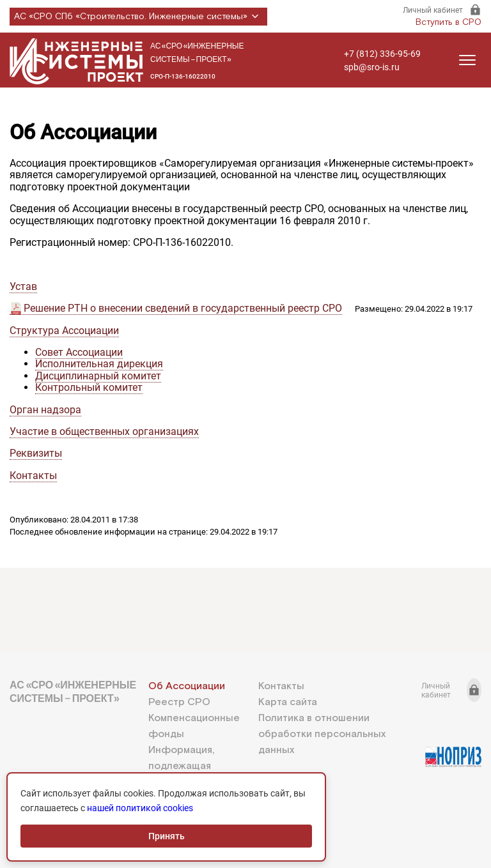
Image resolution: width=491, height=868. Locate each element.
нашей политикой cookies (140, 808)
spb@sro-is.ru (372, 67)
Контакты (33, 476)
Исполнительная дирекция (99, 364)
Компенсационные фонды (194, 726)
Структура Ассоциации (64, 331)
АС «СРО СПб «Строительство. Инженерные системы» (138, 17)
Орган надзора (45, 410)
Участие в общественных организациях (104, 431)
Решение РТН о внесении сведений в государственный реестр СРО (183, 308)
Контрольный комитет (89, 387)
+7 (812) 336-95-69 (382, 54)
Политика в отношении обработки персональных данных (322, 734)
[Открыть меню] (467, 60)
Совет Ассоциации (79, 352)
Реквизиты (36, 453)
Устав (23, 286)
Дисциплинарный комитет (98, 376)
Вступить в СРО (448, 22)
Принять (167, 836)
